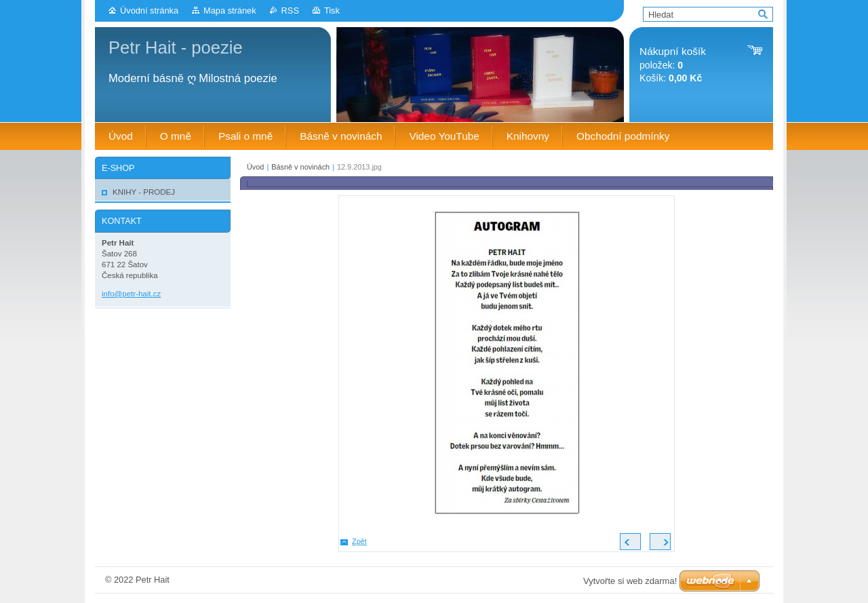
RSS (290, 11)
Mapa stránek (230, 11)
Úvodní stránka (149, 11)
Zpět (359, 541)
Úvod (255, 167)
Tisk (332, 11)
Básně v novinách (300, 167)
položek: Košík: (673, 65)
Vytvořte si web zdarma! (630, 581)
